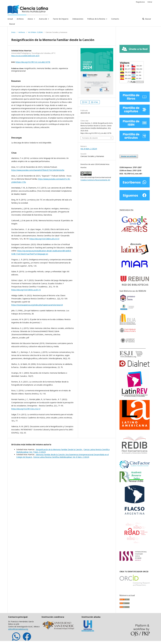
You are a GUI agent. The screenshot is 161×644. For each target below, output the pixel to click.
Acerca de (43, 19)
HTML (96, 102)
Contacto (115, 19)
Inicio (13, 32)
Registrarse (140, 2)
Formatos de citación (90, 138)
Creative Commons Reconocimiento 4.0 (95, 180)
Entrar (150, 2)
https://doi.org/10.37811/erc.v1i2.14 (26, 409)
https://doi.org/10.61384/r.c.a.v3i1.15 (26, 290)
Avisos (31, 19)
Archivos (20, 19)
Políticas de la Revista (96, 19)
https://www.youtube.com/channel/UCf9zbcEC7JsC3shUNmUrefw (38, 170)
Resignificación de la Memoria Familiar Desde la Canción (59, 449)
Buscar (12, 24)
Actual (10, 19)
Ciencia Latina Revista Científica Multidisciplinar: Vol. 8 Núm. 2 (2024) (61, 457)
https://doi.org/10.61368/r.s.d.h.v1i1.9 (44, 239)
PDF (86, 102)
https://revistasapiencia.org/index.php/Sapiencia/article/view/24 (37, 305)
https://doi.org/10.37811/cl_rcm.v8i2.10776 (33, 62)
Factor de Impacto (61, 19)
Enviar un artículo (129, 156)
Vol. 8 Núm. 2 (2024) (35, 32)
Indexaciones (78, 19)
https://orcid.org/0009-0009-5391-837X (25, 56)
